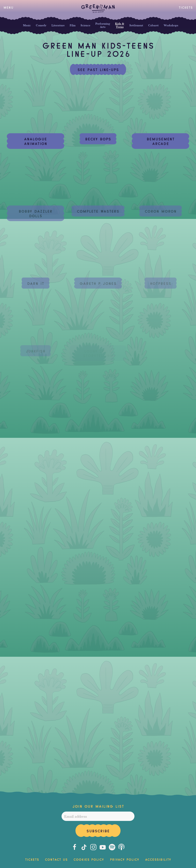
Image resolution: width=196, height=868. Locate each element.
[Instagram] (93, 847)
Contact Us (56, 859)
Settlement (136, 25)
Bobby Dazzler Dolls (35, 213)
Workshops (171, 25)
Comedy (41, 25)
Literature (58, 25)
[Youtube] (103, 847)
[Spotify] (112, 847)
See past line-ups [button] (98, 69)
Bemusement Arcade (160, 141)
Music (27, 25)
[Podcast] (121, 847)
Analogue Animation (36, 141)
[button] (8, 7)
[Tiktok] (84, 847)
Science (85, 25)
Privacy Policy (124, 859)
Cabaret (153, 25)
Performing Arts (103, 25)
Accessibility (158, 859)
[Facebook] (75, 847)
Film (73, 25)
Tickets (186, 7)
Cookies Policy (89, 859)
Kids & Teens (120, 25)
